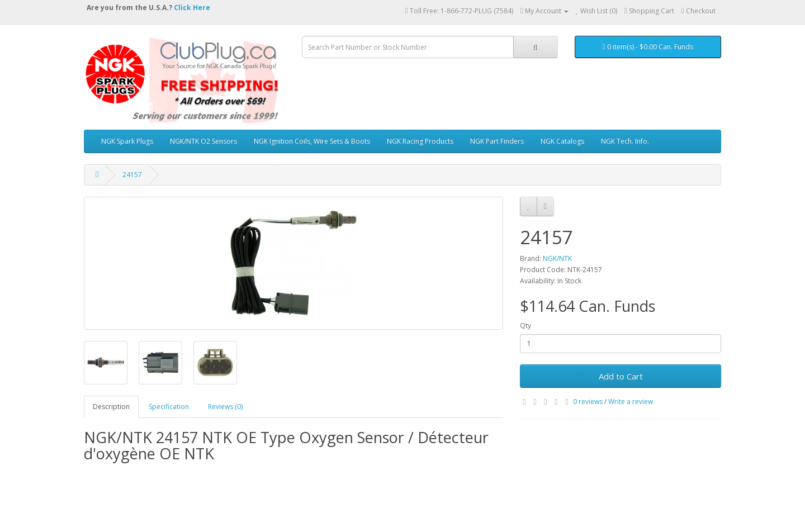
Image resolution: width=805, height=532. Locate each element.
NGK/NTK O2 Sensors (203, 141)
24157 (132, 175)
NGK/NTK (557, 258)
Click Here (192, 8)
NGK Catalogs (562, 141)
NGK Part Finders (497, 141)
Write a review (631, 402)
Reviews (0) (225, 407)
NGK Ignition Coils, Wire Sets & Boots (312, 141)
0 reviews (588, 402)
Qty (525, 326)
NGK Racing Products (420, 141)
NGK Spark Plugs (127, 141)
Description (111, 407)
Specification (169, 407)
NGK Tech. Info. (625, 141)
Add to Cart (621, 376)
